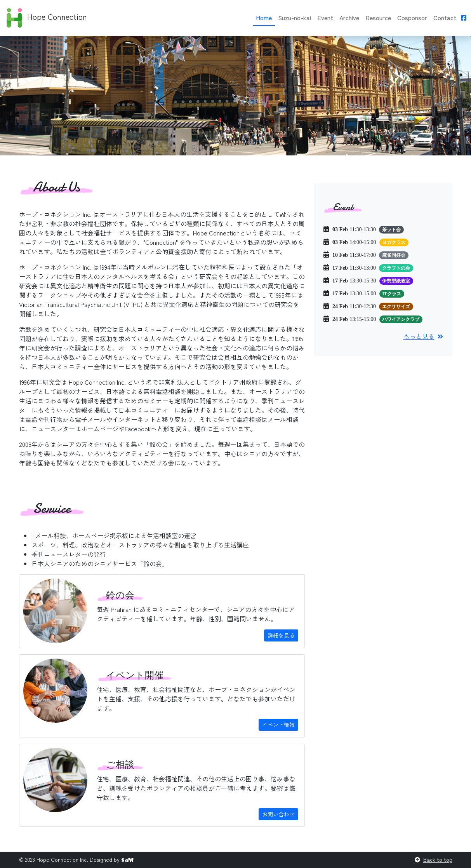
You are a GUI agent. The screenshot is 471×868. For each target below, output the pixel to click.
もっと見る (423, 336)
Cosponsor (412, 17)
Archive (349, 17)
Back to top (438, 859)
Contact (445, 17)
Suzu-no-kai (295, 17)
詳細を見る (281, 635)
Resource (378, 17)
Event (325, 17)
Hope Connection (46, 18)
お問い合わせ (278, 814)
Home (264, 17)
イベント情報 (278, 725)
